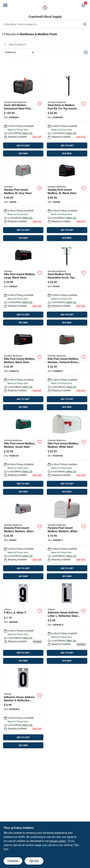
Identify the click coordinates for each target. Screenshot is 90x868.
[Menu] (5, 5)
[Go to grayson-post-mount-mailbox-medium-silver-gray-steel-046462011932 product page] (23, 539)
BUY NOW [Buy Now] (23, 154)
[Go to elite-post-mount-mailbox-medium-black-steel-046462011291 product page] (23, 370)
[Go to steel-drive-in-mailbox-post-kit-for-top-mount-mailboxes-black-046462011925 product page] (67, 116)
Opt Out (34, 861)
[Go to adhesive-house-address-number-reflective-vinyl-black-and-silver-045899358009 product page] (23, 708)
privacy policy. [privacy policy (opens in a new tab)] (58, 841)
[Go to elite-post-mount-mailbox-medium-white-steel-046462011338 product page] (67, 454)
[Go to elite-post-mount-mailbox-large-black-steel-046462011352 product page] (23, 285)
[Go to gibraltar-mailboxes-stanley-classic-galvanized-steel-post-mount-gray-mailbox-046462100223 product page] (23, 201)
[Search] (85, 24)
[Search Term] (45, 24)
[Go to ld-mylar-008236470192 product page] (23, 623)
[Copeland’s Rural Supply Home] (45, 7)
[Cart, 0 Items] (83, 6)
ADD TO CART (23, 146)
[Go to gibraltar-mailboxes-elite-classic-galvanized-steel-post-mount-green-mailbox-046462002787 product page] (23, 454)
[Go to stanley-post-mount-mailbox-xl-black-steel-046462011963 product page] (67, 201)
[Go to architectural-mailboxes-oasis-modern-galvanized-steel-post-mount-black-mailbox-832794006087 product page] (23, 116)
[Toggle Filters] (86, 52)
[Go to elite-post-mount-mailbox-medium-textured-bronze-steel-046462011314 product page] (67, 370)
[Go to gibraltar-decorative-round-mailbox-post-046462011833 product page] (67, 285)
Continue (13, 861)
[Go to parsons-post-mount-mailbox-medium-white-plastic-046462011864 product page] (67, 539)
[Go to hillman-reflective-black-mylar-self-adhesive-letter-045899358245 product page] (67, 623)
